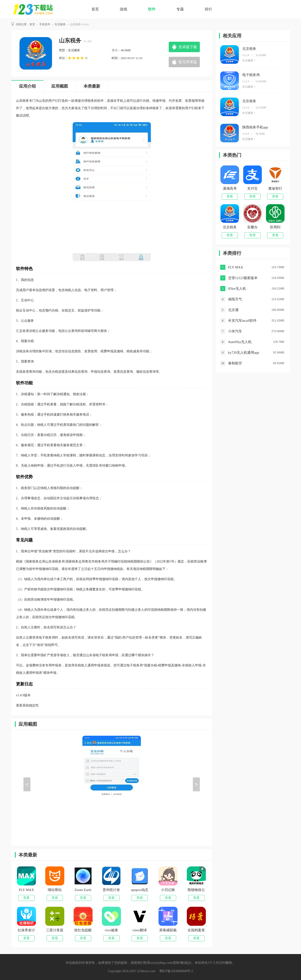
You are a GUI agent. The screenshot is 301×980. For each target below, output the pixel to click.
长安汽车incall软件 (242, 321)
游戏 (123, 9)
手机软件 (45, 24)
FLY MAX (236, 267)
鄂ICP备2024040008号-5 (176, 971)
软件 (152, 9)
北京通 (233, 310)
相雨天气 (235, 299)
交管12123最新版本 (243, 278)
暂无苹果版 (188, 62)
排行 (208, 9)
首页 (95, 9)
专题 (180, 9)
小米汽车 (235, 331)
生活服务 (60, 24)
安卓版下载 (188, 47)
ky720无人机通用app (244, 353)
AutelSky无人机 (240, 342)
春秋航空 (235, 363)
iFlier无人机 (237, 289)
